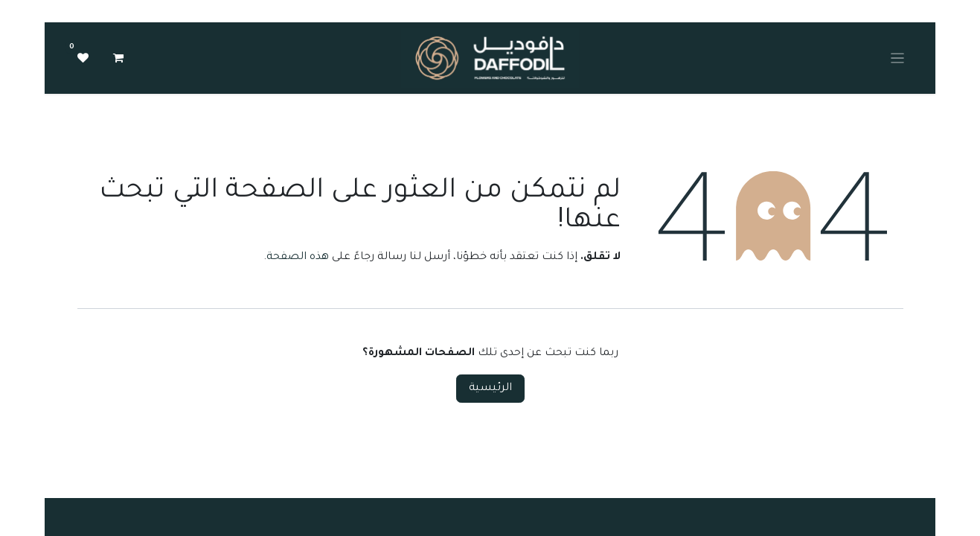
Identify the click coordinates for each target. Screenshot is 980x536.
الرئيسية (490, 389)
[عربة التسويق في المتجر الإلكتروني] (118, 58)
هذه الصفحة (298, 258)
